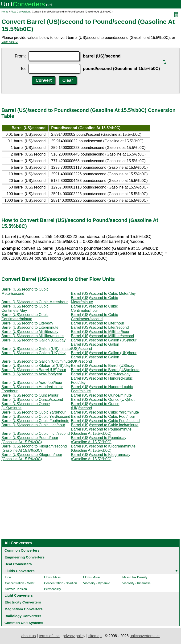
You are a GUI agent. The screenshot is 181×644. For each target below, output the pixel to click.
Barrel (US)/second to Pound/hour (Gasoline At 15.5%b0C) (30, 440)
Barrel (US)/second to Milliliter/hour (100, 332)
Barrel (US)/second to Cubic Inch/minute (105, 425)
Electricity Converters (23, 602)
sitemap (95, 636)
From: (20, 56)
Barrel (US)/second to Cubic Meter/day (103, 293)
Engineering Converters (25, 557)
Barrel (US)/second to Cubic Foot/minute (35, 421)
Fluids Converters (20, 571)
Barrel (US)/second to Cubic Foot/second (105, 421)
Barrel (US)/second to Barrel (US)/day (103, 366)
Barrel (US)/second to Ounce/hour (30, 395)
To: (23, 69)
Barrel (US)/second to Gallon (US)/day (33, 340)
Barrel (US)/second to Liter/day (27, 323)
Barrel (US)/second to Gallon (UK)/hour (104, 353)
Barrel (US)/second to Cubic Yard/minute (105, 412)
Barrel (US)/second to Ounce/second (32, 400)
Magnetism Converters (24, 609)
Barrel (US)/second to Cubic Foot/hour (103, 416)
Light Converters (19, 595)
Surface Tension (16, 589)
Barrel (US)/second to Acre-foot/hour (32, 383)
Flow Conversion (20, 12)
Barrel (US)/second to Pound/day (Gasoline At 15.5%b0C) (99, 440)
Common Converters (22, 550)
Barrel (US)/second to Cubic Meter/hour (35, 302)
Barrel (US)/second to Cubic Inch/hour (33, 425)
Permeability (53, 589)
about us (28, 636)
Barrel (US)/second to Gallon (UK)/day (33, 353)
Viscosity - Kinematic (136, 583)
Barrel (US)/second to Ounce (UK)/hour (104, 400)
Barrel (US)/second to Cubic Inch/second (36, 433)
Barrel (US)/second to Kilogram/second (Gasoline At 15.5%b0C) (34, 448)
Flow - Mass (52, 577)
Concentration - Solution (60, 583)
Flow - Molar (92, 577)
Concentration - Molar (20, 583)
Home (5, 12)
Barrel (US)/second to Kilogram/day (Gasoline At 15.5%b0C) (101, 457)
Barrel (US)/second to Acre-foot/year (32, 374)
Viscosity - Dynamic (97, 583)
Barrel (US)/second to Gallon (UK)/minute (36, 361)
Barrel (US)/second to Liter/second (100, 327)
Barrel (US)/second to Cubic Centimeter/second (94, 317)
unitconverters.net (145, 636)
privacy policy (74, 636)
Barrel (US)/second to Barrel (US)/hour (34, 370)
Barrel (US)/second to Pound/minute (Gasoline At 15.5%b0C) (101, 431)
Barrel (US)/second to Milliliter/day (30, 332)
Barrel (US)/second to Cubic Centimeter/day (25, 308)
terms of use (49, 636)
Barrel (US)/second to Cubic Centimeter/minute (25, 317)
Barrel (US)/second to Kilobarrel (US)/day (36, 366)
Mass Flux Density (135, 577)
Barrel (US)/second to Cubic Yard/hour (33, 412)
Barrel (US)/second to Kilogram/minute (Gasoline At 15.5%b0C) (103, 448)
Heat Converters (18, 564)
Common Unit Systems (24, 623)
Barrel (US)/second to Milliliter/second (103, 336)
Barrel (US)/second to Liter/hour (98, 323)
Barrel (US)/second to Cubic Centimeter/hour (94, 308)
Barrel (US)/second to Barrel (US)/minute (105, 370)
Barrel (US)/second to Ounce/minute (101, 395)
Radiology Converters (23, 616)
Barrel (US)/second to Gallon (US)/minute (36, 349)
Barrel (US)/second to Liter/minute (30, 327)
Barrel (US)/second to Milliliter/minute (33, 336)
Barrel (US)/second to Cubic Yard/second (36, 416)
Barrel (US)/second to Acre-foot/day (101, 374)
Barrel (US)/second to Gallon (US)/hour (104, 340)
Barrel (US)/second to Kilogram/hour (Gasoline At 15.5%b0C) (32, 457)
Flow (8, 577)
